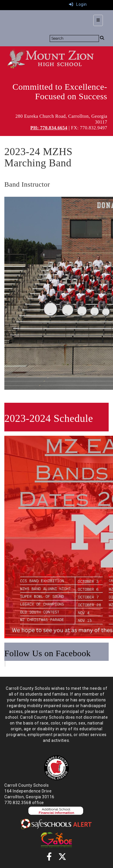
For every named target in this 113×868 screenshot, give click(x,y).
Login (78, 4)
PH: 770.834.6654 (49, 128)
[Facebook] (49, 858)
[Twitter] (62, 858)
